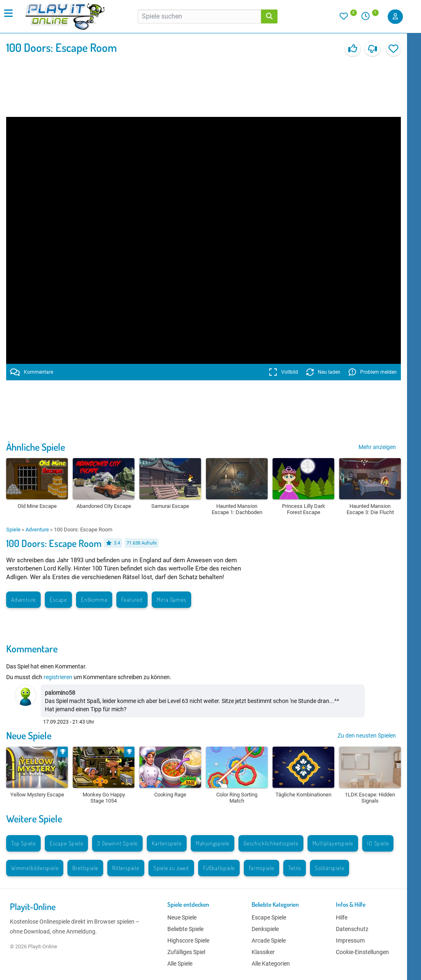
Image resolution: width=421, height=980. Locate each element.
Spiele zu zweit (171, 868)
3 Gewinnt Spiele (117, 843)
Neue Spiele (29, 735)
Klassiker (263, 952)
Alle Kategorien (271, 964)
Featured (132, 599)
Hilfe (342, 917)
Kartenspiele (167, 843)
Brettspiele (85, 868)
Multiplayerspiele (333, 843)
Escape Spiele (66, 843)
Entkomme (94, 599)
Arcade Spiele (269, 940)
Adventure (37, 530)
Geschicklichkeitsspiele (271, 843)
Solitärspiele (330, 868)
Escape (58, 599)
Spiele (13, 530)
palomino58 (60, 693)
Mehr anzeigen (377, 447)
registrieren (58, 677)
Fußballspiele (219, 868)
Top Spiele (23, 843)
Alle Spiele (180, 964)
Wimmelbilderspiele (35, 868)
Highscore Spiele (188, 940)
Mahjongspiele (213, 843)
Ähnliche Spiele (36, 447)
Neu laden (323, 372)
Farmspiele (261, 868)
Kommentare (32, 372)
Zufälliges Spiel (186, 952)
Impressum (350, 940)
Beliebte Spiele (185, 929)
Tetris (295, 868)
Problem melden (373, 372)
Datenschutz (352, 929)
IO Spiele (378, 843)
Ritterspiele (126, 868)
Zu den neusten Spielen (367, 736)
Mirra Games (171, 599)
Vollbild (283, 372)
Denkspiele (265, 929)
